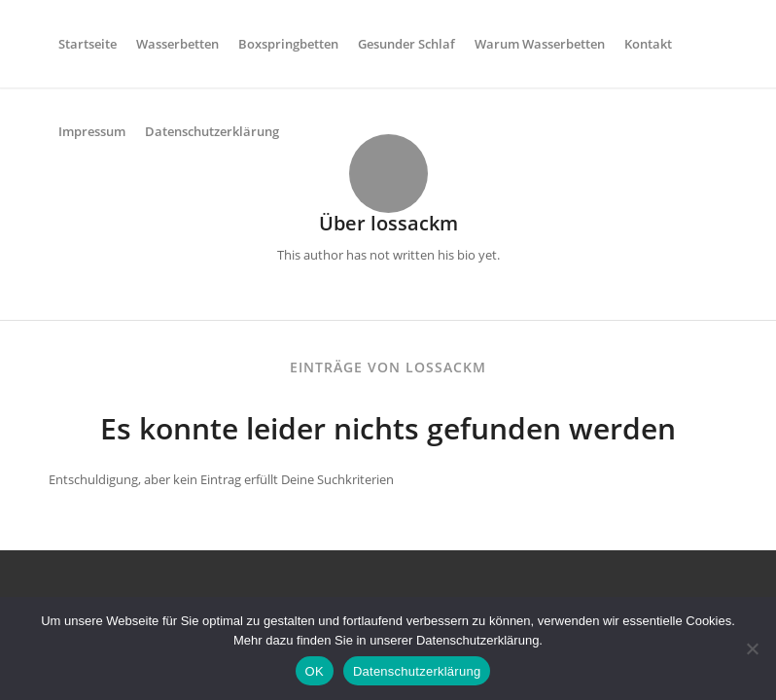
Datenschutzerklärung (417, 671)
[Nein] (752, 648)
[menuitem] (88, 44)
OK (315, 671)
